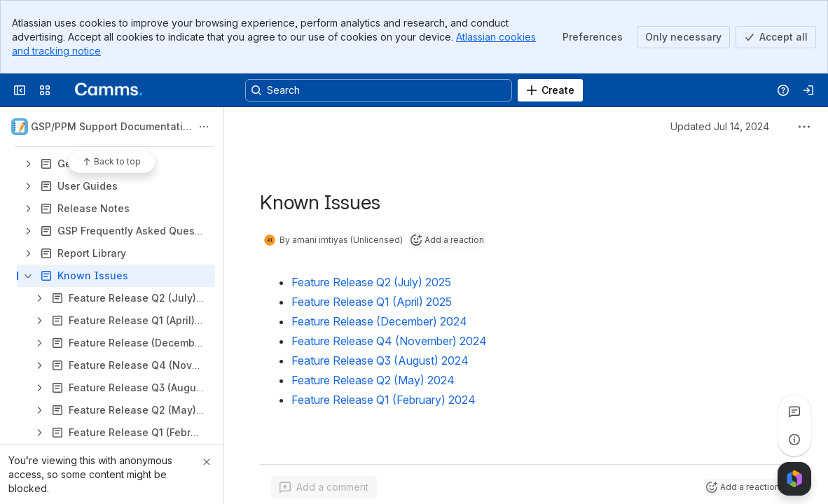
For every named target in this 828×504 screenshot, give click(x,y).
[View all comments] (794, 412)
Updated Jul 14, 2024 (720, 126)
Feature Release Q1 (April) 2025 (372, 302)
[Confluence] (103, 90)
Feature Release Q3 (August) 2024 (380, 360)
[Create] (550, 90)
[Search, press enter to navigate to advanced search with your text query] (379, 90)
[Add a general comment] (324, 487)
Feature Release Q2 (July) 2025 (371, 282)
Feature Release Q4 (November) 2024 (389, 341)
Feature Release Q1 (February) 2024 (384, 400)
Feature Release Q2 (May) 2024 (373, 380)
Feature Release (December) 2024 (379, 321)
